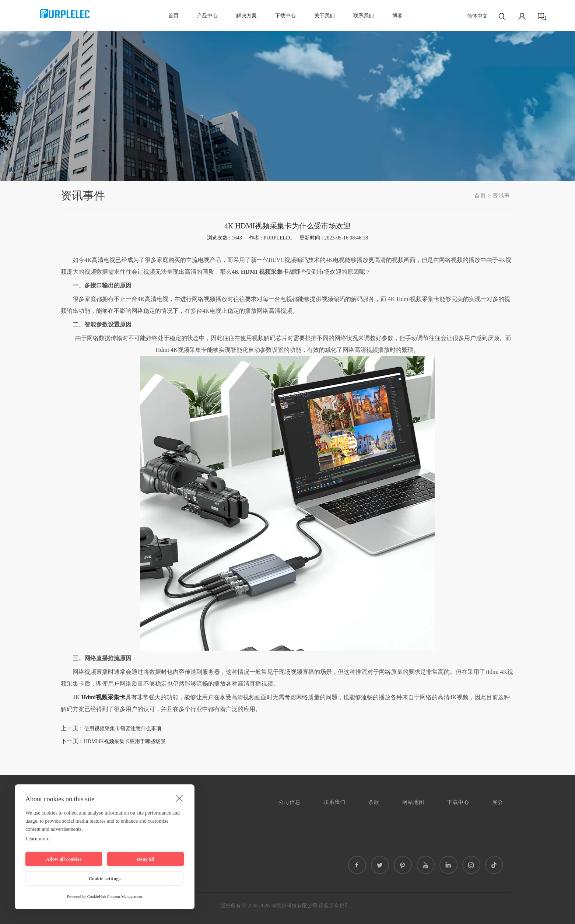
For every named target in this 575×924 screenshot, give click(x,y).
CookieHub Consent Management (115, 896)
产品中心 (207, 16)
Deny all (145, 859)
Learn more (37, 839)
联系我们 (364, 16)
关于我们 (325, 16)
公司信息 (290, 802)
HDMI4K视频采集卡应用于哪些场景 (125, 741)
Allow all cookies (64, 859)
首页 (173, 16)
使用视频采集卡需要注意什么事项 (123, 729)
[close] (180, 798)
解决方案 (246, 16)
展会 (498, 802)
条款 (374, 802)
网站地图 (413, 802)
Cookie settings (104, 878)
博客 (397, 16)
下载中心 (285, 16)
